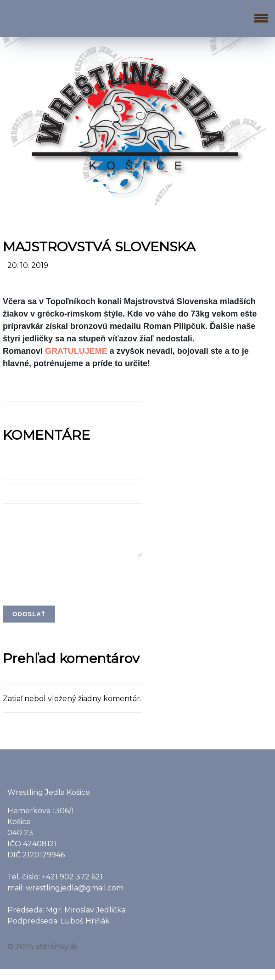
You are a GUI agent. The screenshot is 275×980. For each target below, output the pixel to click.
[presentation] (73, 592)
